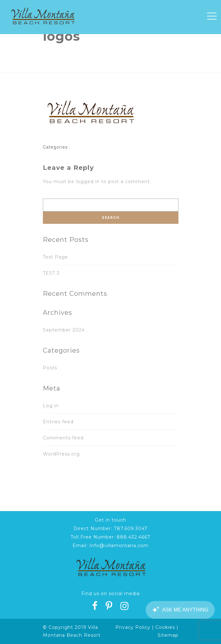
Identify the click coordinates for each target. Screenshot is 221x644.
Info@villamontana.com (119, 546)
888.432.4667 (134, 537)
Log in (51, 406)
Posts (50, 368)
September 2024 (64, 330)
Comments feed (63, 438)
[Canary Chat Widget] (180, 610)
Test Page (55, 257)
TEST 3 (51, 273)
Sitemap (168, 635)
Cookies (165, 627)
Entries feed (58, 422)
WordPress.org (61, 454)
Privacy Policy (133, 627)
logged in (88, 182)
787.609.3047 (131, 528)
